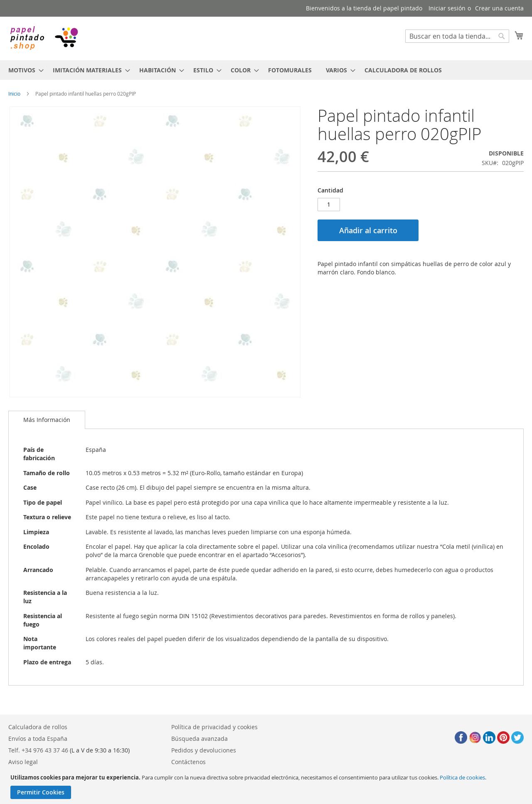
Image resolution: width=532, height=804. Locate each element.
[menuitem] (23, 70)
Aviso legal (23, 762)
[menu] (266, 70)
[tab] (47, 420)
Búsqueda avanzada (199, 739)
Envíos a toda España (38, 739)
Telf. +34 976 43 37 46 (38, 750)
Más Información (47, 420)
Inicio (14, 94)
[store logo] (44, 38)
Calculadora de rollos (38, 727)
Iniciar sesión (447, 8)
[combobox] (457, 36)
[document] (267, 786)
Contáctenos (188, 762)
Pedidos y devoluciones (204, 750)
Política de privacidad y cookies (214, 727)
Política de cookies (462, 777)
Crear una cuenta (499, 8)
